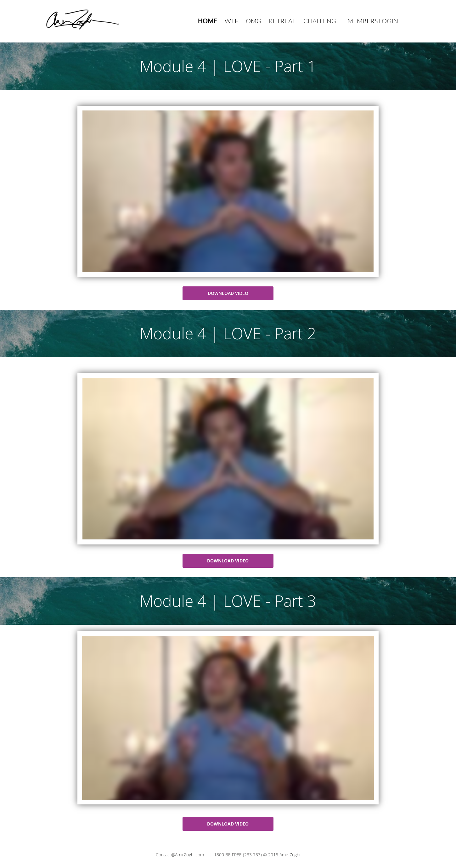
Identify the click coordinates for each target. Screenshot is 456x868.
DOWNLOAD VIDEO (228, 293)
